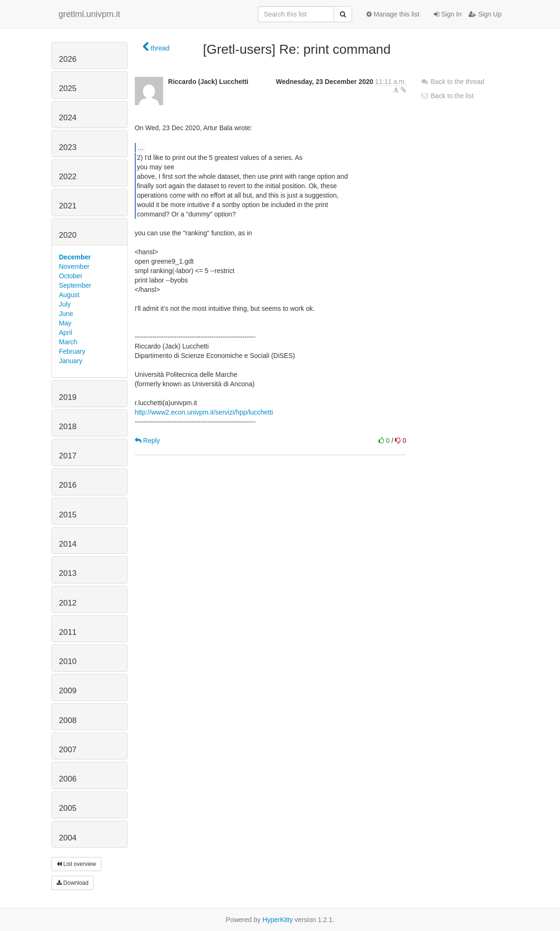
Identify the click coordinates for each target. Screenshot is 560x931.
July (65, 304)
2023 (68, 147)
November (74, 266)
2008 (68, 720)
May (65, 323)
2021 (68, 206)
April (66, 332)
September (75, 285)
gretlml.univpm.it (89, 14)
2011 (68, 632)
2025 (68, 88)
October (71, 276)
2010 (68, 661)
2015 (68, 515)
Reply (148, 441)
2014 (68, 544)
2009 (68, 691)
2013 (68, 573)
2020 (68, 235)
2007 (68, 750)
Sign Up (485, 14)
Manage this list (393, 14)
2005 (68, 808)
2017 (68, 456)
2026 (68, 59)
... (141, 147)
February (72, 351)
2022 (68, 177)
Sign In (448, 14)
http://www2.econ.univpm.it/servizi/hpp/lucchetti (204, 412)
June (66, 314)
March (68, 342)
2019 (68, 397)
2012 (68, 603)
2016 (68, 485)
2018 (68, 427)
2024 (68, 118)
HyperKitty (278, 920)
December (75, 257)
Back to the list (447, 96)
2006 (68, 779)
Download (73, 883)
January (71, 361)
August (69, 295)
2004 (68, 838)
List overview (76, 864)
